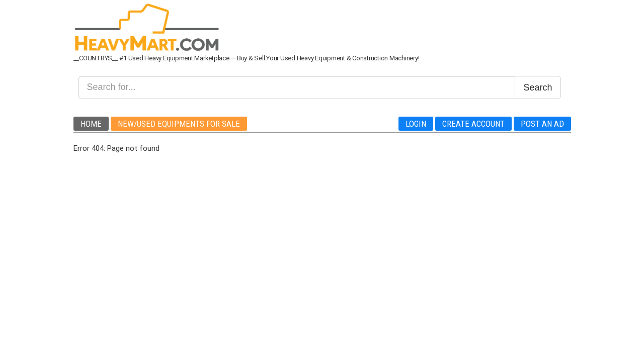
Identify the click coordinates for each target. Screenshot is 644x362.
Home (91, 124)
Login (416, 124)
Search (538, 87)
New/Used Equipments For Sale (179, 124)
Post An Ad (542, 124)
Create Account (473, 124)
